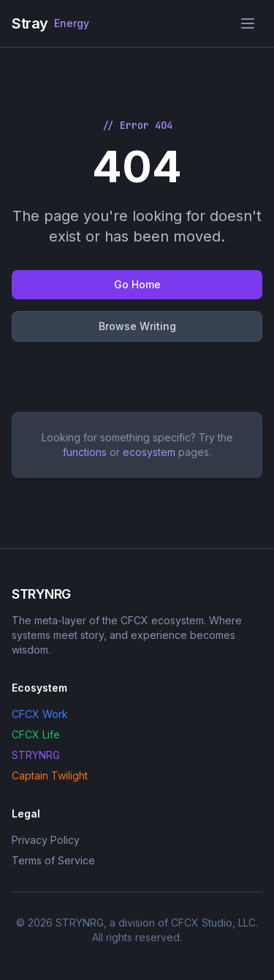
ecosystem (149, 452)
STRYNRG (36, 755)
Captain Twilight (50, 775)
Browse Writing (137, 326)
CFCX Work (40, 714)
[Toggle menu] (248, 23)
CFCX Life (36, 734)
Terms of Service (53, 860)
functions (85, 452)
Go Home (137, 284)
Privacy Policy (46, 840)
